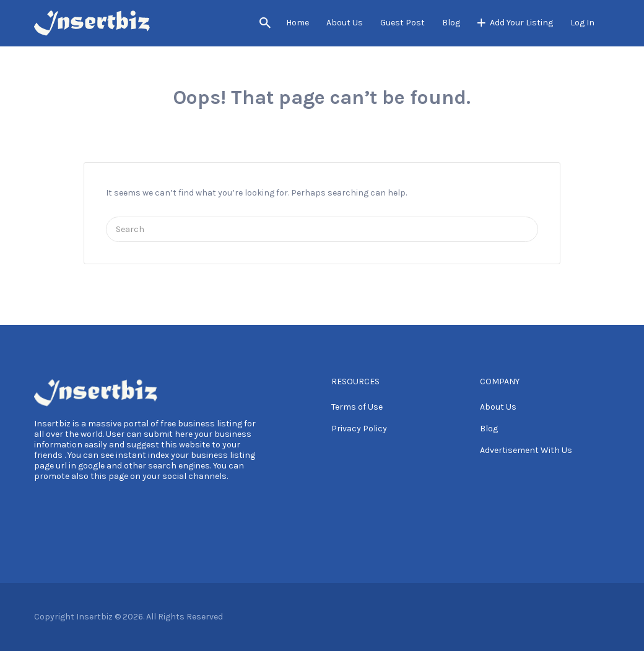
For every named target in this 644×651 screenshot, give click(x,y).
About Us (345, 23)
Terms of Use (357, 407)
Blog (451, 23)
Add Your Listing (521, 23)
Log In (582, 23)
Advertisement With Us (526, 450)
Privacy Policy (359, 429)
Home (298, 23)
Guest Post (402, 23)
